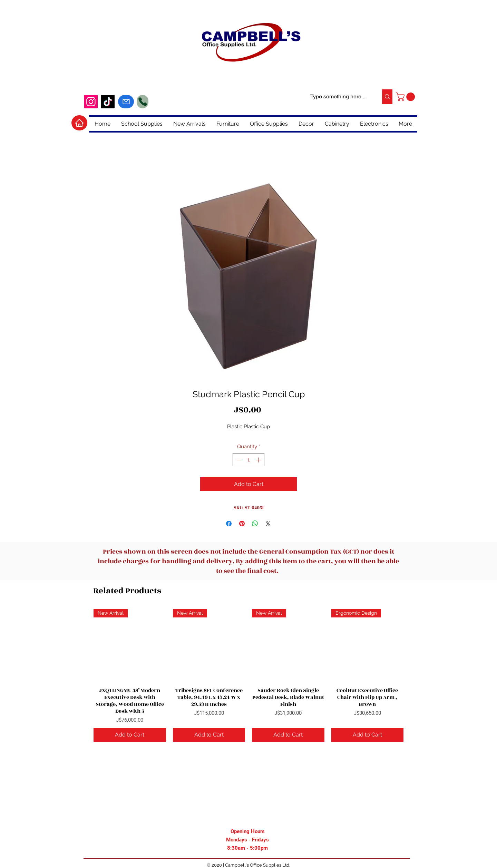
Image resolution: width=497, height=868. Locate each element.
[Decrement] (238, 460)
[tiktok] (108, 102)
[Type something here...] (338, 97)
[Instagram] (91, 102)
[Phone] (143, 102)
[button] (406, 97)
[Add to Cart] (130, 735)
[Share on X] (268, 524)
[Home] (79, 123)
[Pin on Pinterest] (242, 524)
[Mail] (126, 102)
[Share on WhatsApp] (255, 524)
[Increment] (259, 460)
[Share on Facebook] (229, 524)
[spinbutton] (249, 460)
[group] (248, 675)
